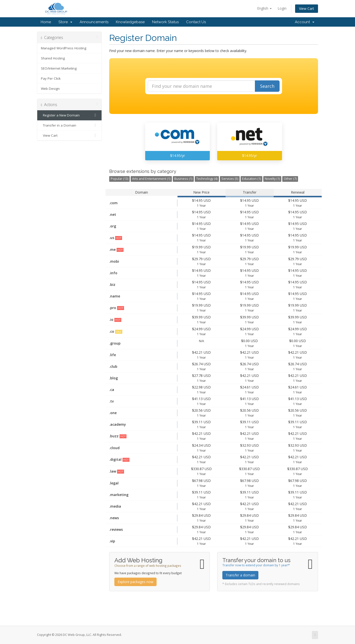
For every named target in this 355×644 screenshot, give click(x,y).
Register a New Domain (69, 115)
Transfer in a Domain (69, 125)
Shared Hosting (53, 58)
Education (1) (251, 179)
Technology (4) (207, 179)
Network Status (165, 22)
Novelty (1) (272, 179)
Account (305, 22)
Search (267, 86)
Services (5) (230, 179)
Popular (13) (119, 179)
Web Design (50, 89)
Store (65, 22)
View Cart (307, 9)
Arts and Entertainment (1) (151, 179)
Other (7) (290, 179)
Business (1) (183, 179)
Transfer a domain (240, 575)
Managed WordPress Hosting (64, 48)
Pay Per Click (51, 78)
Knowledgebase (130, 22)
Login (282, 8)
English (264, 8)
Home (46, 22)
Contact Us (196, 22)
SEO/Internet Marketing (59, 68)
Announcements (94, 22)
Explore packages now (135, 582)
